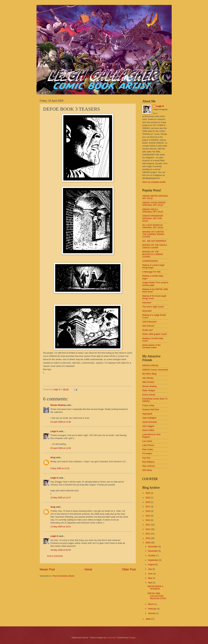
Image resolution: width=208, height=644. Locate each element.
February (153, 609)
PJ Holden (147, 454)
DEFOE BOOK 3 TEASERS (155, 588)
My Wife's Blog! (150, 374)
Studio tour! (148, 330)
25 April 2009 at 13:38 (61, 448)
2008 (148, 619)
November (153, 551)
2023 (148, 498)
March (151, 604)
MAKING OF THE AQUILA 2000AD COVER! (155, 246)
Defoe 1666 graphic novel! (155, 334)
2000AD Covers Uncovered (155, 370)
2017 (148, 507)
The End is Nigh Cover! (153, 307)
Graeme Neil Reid (151, 409)
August (152, 564)
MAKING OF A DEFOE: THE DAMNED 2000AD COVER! (153, 234)
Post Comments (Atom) (63, 576)
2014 (148, 520)
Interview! (147, 303)
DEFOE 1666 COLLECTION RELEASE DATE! (157, 596)
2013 (148, 525)
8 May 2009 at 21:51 (60, 468)
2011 (148, 534)
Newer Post (47, 569)
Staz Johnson (149, 466)
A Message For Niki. (152, 272)
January (152, 613)
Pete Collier (148, 449)
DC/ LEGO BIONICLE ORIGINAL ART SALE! (153, 226)
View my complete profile (154, 182)
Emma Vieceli (149, 395)
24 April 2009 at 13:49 (61, 422)
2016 (148, 511)
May (150, 578)
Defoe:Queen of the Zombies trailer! (151, 346)
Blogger (132, 638)
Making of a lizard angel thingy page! (153, 266)
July (150, 569)
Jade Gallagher (149, 418)
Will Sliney (147, 470)
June (151, 574)
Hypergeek (147, 414)
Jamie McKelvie (150, 422)
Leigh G (54, 431)
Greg (53, 457)
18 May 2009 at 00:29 (61, 550)
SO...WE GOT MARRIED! (154, 241)
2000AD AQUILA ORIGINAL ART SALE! (153, 210)
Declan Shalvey (58, 405)
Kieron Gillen (148, 430)
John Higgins (148, 426)
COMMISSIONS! (150, 261)
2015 (148, 516)
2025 (148, 493)
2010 (148, 538)
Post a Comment (55, 556)
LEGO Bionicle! (150, 322)
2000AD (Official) (150, 365)
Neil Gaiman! (148, 326)
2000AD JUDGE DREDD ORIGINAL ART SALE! (154, 204)
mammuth (111, 638)
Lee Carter (147, 441)
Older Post (129, 569)
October (152, 555)
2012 (148, 529)
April (150, 583)
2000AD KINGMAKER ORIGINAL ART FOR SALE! (153, 218)
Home (88, 569)
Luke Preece (148, 445)
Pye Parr (146, 458)
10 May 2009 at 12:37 (61, 498)
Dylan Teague (149, 390)
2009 (148, 543)
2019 (148, 502)
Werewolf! (147, 311)
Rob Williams (148, 462)
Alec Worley (148, 378)
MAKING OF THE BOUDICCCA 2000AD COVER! (153, 254)
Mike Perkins (148, 382)
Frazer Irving (148, 405)
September (154, 560)
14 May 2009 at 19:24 (61, 527)
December (153, 547)
